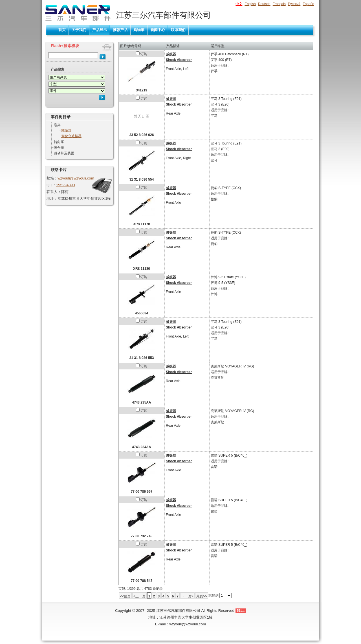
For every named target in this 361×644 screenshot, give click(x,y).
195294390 (66, 185)
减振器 (66, 130)
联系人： (54, 192)
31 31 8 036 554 (142, 179)
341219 (142, 90)
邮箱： (52, 178)
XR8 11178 (142, 224)
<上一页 (139, 596)
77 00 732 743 (142, 536)
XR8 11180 (142, 269)
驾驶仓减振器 (71, 136)
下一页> (187, 596)
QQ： (51, 185)
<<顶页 (125, 596)
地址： (52, 199)
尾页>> (202, 596)
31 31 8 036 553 (142, 358)
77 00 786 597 (142, 492)
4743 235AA (141, 402)
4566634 (142, 313)
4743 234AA (141, 447)
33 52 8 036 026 (142, 135)
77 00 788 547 (142, 581)
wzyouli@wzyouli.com (76, 178)
